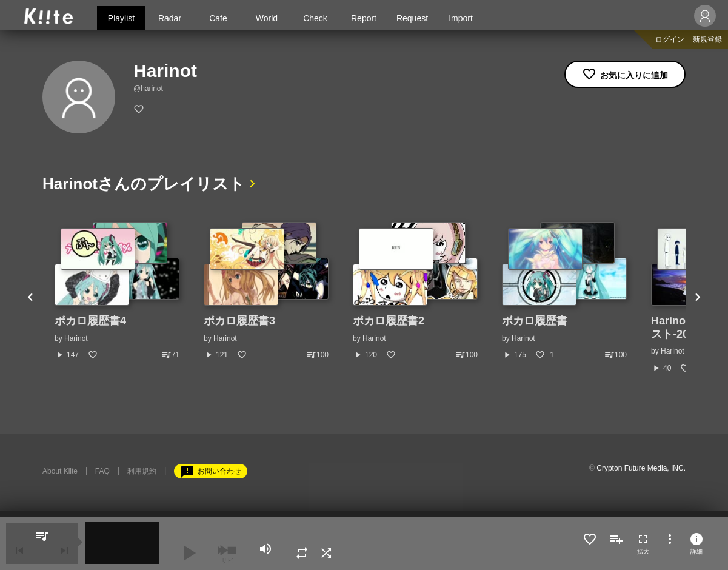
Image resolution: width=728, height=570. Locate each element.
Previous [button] (30, 298)
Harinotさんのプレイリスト (144, 184)
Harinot (76, 338)
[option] (117, 291)
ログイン (670, 39)
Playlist (121, 18)
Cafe (218, 18)
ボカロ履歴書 (535, 321)
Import (461, 18)
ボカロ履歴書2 (389, 321)
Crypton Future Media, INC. (641, 468)
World (267, 18)
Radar (170, 18)
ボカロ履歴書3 (239, 321)
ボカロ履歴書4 (90, 321)
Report (364, 18)
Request (412, 18)
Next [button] (698, 298)
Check (315, 18)
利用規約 (142, 471)
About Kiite (60, 471)
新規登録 (707, 39)
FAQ (102, 471)
